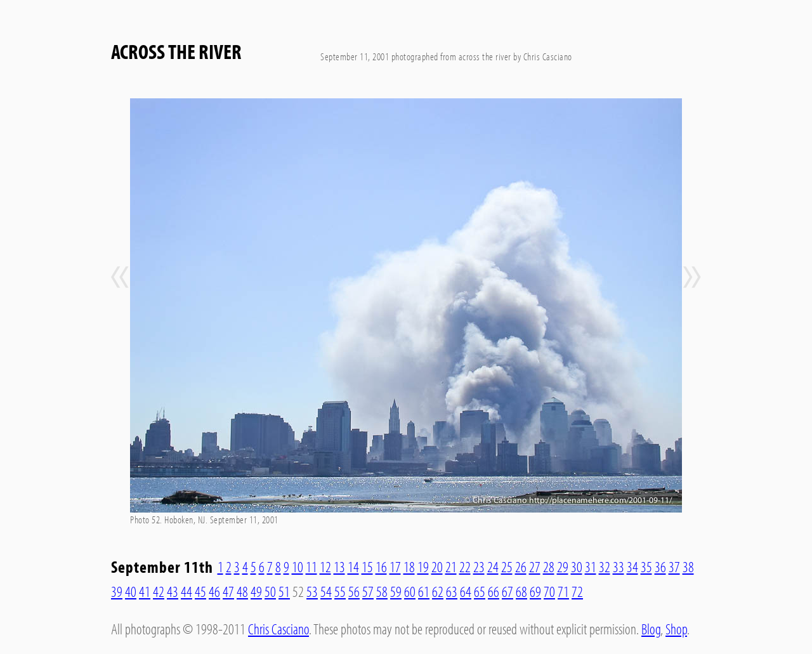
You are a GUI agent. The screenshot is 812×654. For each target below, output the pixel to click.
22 (465, 566)
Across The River (176, 51)
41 (145, 591)
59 (396, 591)
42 (159, 591)
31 (591, 566)
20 (437, 566)
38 (688, 566)
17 (395, 566)
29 (563, 566)
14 (353, 566)
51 (284, 591)
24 (493, 566)
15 (367, 566)
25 (507, 566)
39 (117, 591)
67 (507, 591)
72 (577, 591)
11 (311, 566)
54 (326, 591)
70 (549, 591)
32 (605, 566)
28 (549, 566)
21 (451, 566)
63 (452, 591)
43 (173, 591)
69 (535, 591)
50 (270, 591)
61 (424, 591)
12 (325, 566)
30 (577, 566)
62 (438, 591)
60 (410, 591)
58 (382, 591)
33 (619, 566)
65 (480, 591)
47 (228, 591)
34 (632, 566)
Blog (651, 629)
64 (466, 591)
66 (494, 591)
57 (368, 591)
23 (479, 566)
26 (521, 566)
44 (187, 591)
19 (423, 566)
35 (646, 566)
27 (535, 566)
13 (339, 566)
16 (381, 566)
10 (298, 566)
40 (131, 591)
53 (312, 591)
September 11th (162, 567)
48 (242, 591)
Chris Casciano (278, 629)
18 (409, 566)
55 (340, 591)
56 (354, 591)
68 (521, 591)
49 (256, 591)
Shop (676, 629)
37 (674, 566)
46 (214, 591)
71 (563, 591)
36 (660, 566)
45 (200, 591)
